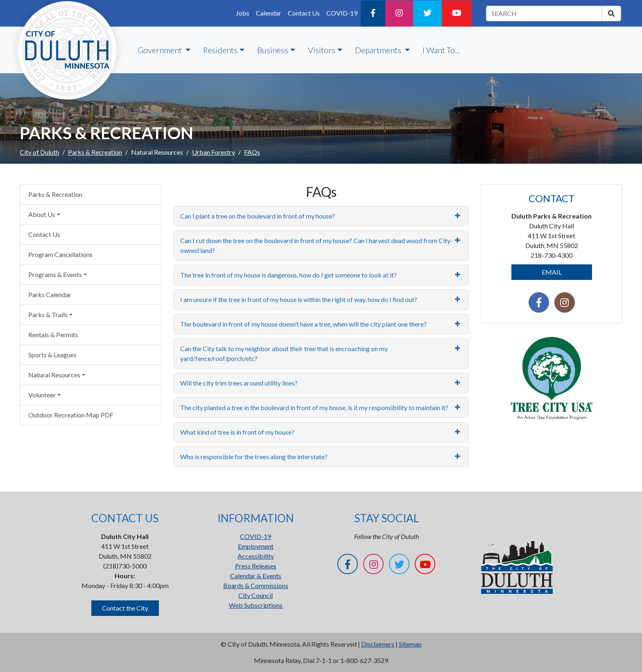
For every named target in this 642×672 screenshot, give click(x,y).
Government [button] (160, 50)
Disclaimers (378, 644)
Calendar (269, 13)
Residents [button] (220, 50)
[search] (611, 14)
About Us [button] (42, 214)
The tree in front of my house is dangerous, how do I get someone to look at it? (288, 275)
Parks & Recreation (95, 152)
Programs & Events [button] (55, 274)
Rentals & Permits (53, 335)
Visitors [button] (322, 50)
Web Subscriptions (256, 605)
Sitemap (410, 644)
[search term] (544, 14)
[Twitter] (427, 14)
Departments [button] (379, 50)
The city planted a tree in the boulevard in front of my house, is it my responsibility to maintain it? (314, 407)
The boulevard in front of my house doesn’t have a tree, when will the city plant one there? (303, 324)
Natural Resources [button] (54, 375)
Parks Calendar (50, 294)
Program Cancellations (60, 254)
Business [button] (273, 50)
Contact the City (125, 608)
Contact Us (304, 13)
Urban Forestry (214, 152)
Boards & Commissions (256, 585)
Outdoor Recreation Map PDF (71, 415)
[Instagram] (399, 14)
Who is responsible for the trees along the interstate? (254, 457)
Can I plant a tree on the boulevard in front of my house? (258, 216)
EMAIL (552, 272)
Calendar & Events (256, 576)
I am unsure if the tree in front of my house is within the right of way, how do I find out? (299, 299)
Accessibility (256, 556)
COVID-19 (342, 13)
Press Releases (256, 566)
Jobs (243, 13)
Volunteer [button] (42, 395)
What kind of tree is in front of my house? (237, 432)
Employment (256, 546)
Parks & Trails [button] (48, 315)
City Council (255, 595)
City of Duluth (39, 152)
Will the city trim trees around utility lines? (239, 383)
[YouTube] (457, 14)
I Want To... (441, 50)
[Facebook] (373, 14)
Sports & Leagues (52, 355)
